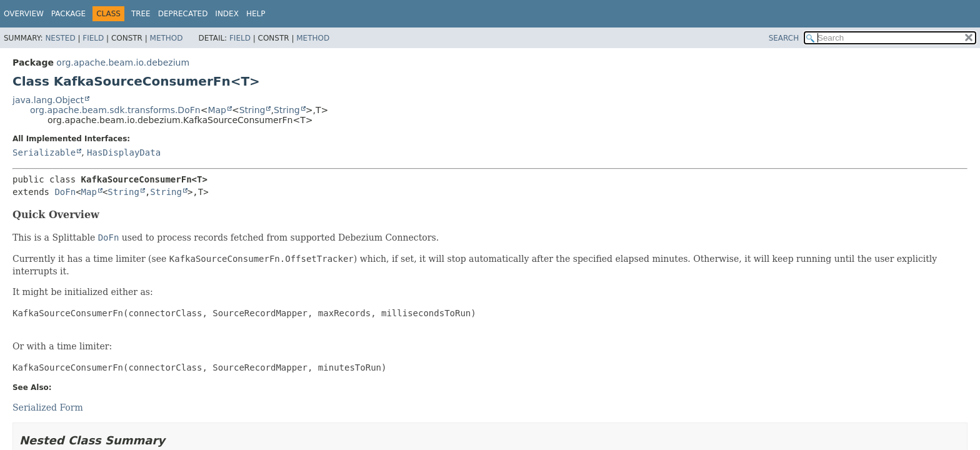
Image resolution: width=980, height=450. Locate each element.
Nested (60, 38)
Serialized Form (48, 407)
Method (167, 38)
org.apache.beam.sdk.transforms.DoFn (115, 110)
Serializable (44, 152)
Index (227, 14)
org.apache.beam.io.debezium (123, 62)
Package (68, 14)
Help (256, 14)
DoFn (65, 192)
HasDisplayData (124, 152)
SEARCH (784, 38)
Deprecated (183, 14)
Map (217, 110)
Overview (24, 14)
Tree (141, 14)
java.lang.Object (48, 100)
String (252, 110)
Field (93, 38)
